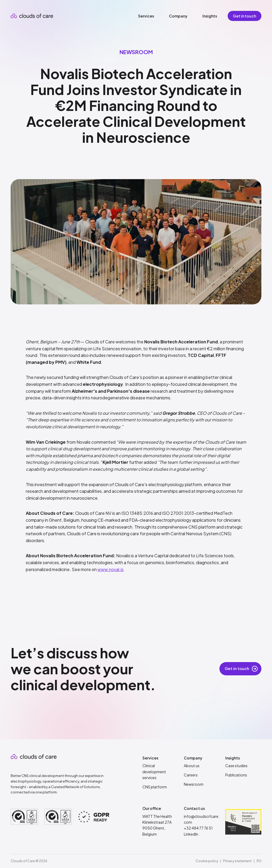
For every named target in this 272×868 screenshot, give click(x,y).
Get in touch (245, 16)
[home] (32, 16)
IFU (259, 861)
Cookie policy (207, 861)
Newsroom (194, 784)
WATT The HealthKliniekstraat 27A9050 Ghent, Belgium (157, 825)
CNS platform (155, 787)
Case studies (236, 766)
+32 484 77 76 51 (198, 828)
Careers (191, 775)
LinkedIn (191, 834)
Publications (236, 775)
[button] (146, 16)
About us (192, 766)
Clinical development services (154, 772)
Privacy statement (237, 861)
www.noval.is (110, 569)
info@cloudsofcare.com (202, 819)
